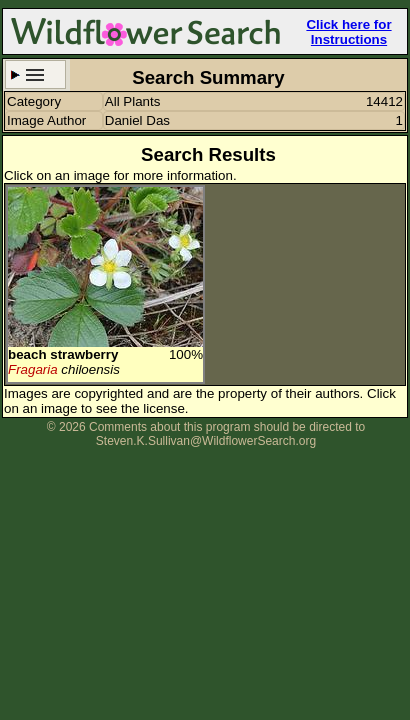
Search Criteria (35, 74)
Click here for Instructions (348, 32)
